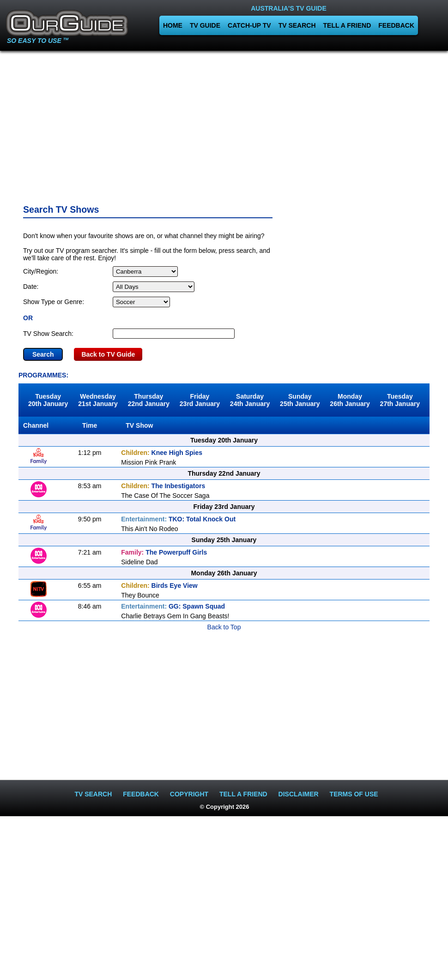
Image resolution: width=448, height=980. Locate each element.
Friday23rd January (200, 400)
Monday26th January (350, 400)
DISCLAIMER (299, 794)
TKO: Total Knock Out (178, 519)
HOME (173, 25)
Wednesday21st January (98, 400)
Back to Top (224, 627)
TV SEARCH (297, 25)
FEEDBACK (396, 25)
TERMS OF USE (354, 794)
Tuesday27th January (400, 400)
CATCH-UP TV (249, 25)
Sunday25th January (300, 400)
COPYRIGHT (189, 794)
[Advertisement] (224, 125)
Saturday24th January (250, 400)
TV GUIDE (205, 25)
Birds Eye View (159, 586)
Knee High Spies (162, 453)
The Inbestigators (163, 486)
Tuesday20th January (48, 400)
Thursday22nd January (149, 400)
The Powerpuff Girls (164, 552)
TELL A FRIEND (347, 25)
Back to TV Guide (108, 354)
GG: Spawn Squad (173, 606)
